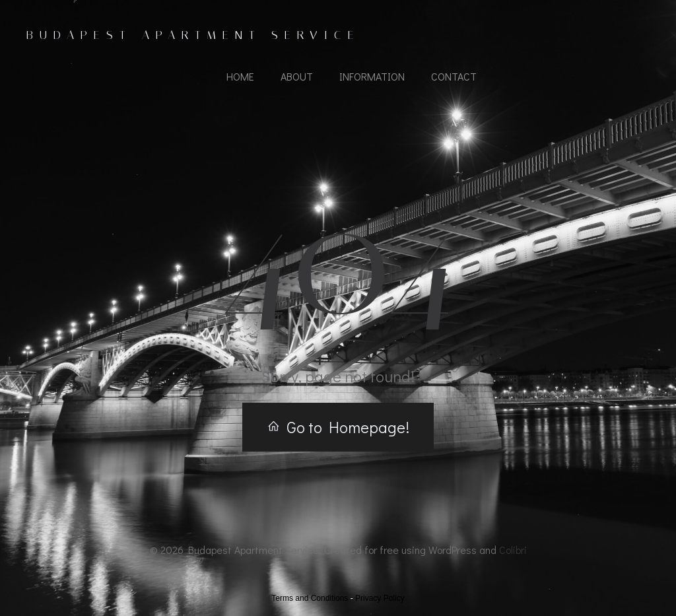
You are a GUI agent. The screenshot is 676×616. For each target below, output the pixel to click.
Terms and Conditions (310, 598)
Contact (454, 76)
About (297, 76)
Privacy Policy (380, 598)
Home (240, 76)
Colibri (513, 550)
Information (372, 76)
